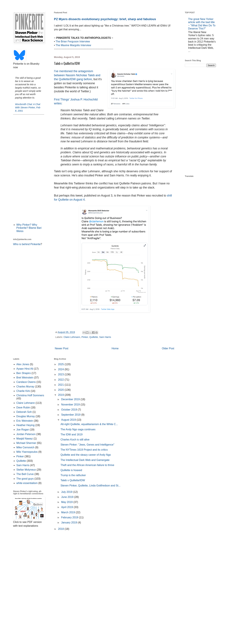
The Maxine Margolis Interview (73, 45)
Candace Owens (26, 382)
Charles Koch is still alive (75, 440)
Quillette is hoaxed (71, 470)
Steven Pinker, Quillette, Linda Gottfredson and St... (90, 486)
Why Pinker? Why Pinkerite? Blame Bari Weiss (29, 228)
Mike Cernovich (25, 447)
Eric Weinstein (25, 421)
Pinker (85, 337)
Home (115, 348)
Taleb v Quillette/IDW (73, 480)
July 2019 (67, 492)
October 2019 (69, 410)
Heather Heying (25, 425)
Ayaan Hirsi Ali (25, 369)
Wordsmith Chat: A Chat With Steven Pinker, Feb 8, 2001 (28, 107)
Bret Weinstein (25, 378)
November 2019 (71, 405)
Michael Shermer (26, 443)
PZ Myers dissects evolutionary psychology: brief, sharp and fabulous (105, 19)
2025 (61, 364)
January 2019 (69, 523)
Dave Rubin (23, 407)
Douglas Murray (26, 416)
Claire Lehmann (72, 337)
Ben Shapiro (24, 373)
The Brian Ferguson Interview (73, 41)
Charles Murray (25, 387)
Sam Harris (105, 337)
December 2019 (71, 399)
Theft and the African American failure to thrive (87, 465)
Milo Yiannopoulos (27, 452)
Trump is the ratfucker (73, 475)
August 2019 (69, 420)
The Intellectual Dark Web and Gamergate (85, 460)
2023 (61, 374)
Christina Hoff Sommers (30, 395)
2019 (61, 395)
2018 (61, 529)
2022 (61, 380)
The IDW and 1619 (71, 434)
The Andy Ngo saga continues (78, 429)
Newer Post (62, 348)
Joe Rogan (23, 430)
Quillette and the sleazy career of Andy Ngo (86, 455)
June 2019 (68, 497)
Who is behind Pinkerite (27, 244)
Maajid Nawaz (25, 439)
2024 (61, 369)
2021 (61, 385)
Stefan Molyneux (26, 470)
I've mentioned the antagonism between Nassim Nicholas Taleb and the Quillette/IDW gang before (77, 75)
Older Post (168, 348)
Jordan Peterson (26, 434)
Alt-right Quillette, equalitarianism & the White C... (89, 424)
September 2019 (71, 415)
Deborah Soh (24, 412)
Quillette (94, 337)
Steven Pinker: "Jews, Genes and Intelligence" (87, 445)
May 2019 (67, 502)
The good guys (25, 479)
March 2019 (68, 512)
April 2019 (67, 507)
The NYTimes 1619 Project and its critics (84, 450)
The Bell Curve (25, 474)
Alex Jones (23, 364)
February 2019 (70, 517)
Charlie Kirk (23, 391)
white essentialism (27, 483)
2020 (61, 390)
